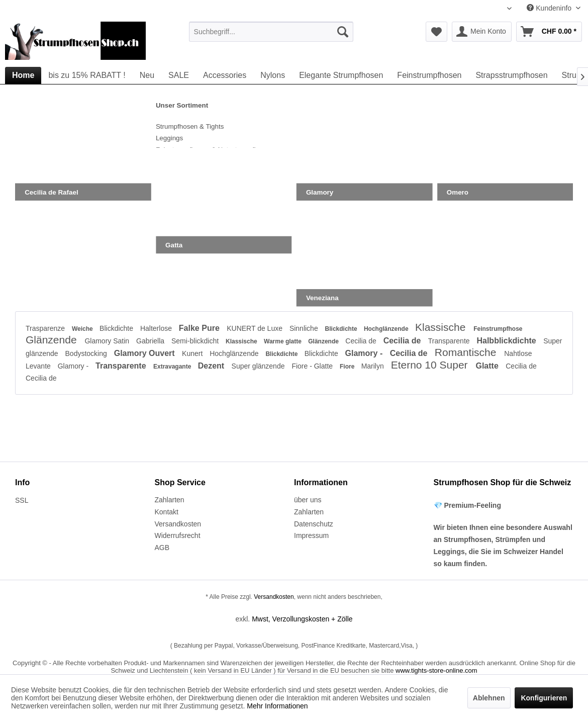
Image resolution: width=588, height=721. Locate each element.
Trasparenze (46, 328)
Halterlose (157, 328)
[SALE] (179, 75)
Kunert (193, 353)
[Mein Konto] (482, 32)
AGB (162, 548)
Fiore (348, 367)
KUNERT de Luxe (256, 328)
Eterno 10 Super (431, 365)
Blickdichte (117, 328)
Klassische (442, 327)
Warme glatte (283, 341)
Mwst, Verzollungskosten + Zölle (302, 619)
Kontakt (167, 512)
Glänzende (53, 340)
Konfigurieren (544, 698)
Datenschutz (314, 524)
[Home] (23, 75)
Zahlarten (170, 500)
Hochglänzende (387, 329)
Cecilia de (362, 341)
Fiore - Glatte (313, 366)
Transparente (450, 341)
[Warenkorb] (549, 32)
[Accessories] (225, 75)
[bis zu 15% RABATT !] (87, 75)
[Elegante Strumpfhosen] (341, 75)
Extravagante (173, 367)
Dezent (212, 366)
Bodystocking (87, 353)
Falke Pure (200, 328)
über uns (308, 500)
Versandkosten (178, 524)
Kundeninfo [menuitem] (550, 8)
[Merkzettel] (436, 32)
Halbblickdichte (507, 341)
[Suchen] (343, 32)
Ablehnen (489, 698)
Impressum (311, 535)
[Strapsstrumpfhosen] (511, 75)
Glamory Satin (108, 341)
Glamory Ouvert (145, 353)
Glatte (488, 366)
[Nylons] (273, 75)
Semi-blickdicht (196, 341)
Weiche (83, 329)
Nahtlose (518, 353)
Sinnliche (305, 328)
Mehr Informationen (277, 706)
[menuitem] (271, 32)
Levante (39, 366)
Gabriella (151, 341)
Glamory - (365, 353)
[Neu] (147, 75)
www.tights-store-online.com (436, 670)
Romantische (467, 352)
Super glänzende (259, 366)
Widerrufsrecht (178, 535)
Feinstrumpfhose (498, 329)
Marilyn (374, 366)
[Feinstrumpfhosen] (429, 75)
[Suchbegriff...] (271, 32)
